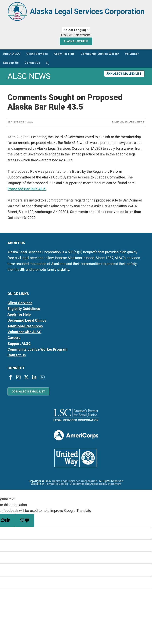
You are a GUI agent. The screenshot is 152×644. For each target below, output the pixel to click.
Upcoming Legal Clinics (27, 323)
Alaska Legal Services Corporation (87, 16)
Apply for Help (19, 318)
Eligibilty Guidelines (24, 312)
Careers (14, 341)
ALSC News (137, 125)
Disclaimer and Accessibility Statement (95, 487)
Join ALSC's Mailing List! (124, 77)
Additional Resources (25, 329)
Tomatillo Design (57, 487)
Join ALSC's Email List (28, 395)
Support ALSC (19, 347)
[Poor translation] (25, 523)
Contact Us (17, 358)
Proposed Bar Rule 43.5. (27, 192)
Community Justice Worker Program (38, 353)
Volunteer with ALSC (24, 335)
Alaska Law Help (76, 44)
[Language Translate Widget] (76, 33)
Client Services (20, 306)
